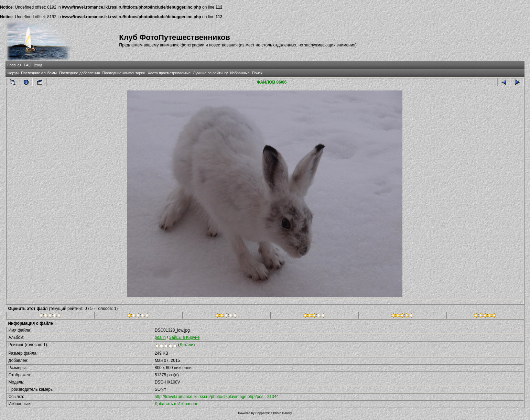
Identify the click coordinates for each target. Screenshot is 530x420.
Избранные (240, 73)
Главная (14, 65)
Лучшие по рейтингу (210, 73)
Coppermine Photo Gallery (273, 413)
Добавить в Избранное (177, 404)
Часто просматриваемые (169, 73)
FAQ (28, 65)
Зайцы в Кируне (185, 337)
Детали (186, 345)
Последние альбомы (39, 73)
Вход (38, 65)
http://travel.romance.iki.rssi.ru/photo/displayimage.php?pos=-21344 (217, 397)
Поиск (257, 73)
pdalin (160, 337)
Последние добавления (79, 73)
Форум (13, 73)
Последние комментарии (124, 73)
